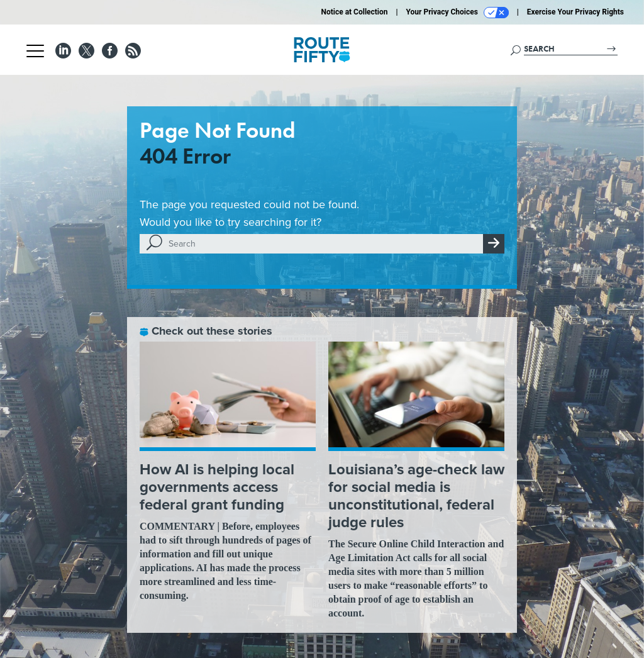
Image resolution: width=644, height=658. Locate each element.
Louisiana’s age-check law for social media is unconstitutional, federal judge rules (416, 496)
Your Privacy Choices (458, 13)
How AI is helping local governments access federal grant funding (217, 487)
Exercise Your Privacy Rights (575, 12)
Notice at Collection (354, 12)
